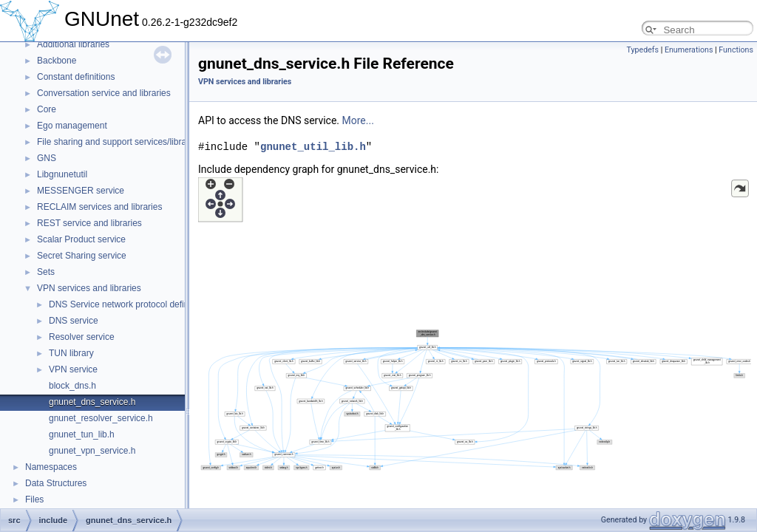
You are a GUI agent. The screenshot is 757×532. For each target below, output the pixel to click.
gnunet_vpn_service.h (92, 451)
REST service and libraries (89, 223)
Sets (46, 272)
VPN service (73, 369)
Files (34, 499)
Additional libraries (73, 44)
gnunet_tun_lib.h (82, 434)
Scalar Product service (81, 239)
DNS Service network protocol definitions (129, 304)
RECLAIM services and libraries (99, 207)
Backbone (57, 61)
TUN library (71, 353)
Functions (736, 50)
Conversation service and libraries (104, 93)
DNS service (74, 321)
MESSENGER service (81, 191)
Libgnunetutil (62, 174)
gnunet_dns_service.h (92, 402)
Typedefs (642, 50)
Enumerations (689, 50)
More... (358, 120)
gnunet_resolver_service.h (101, 418)
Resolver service (82, 337)
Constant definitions (76, 77)
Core (47, 109)
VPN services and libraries (89, 288)
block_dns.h (72, 386)
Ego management (72, 126)
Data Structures (56, 483)
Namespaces (51, 467)
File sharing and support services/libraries (119, 142)
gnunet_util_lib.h (313, 147)
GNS (47, 158)
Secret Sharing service (82, 256)
